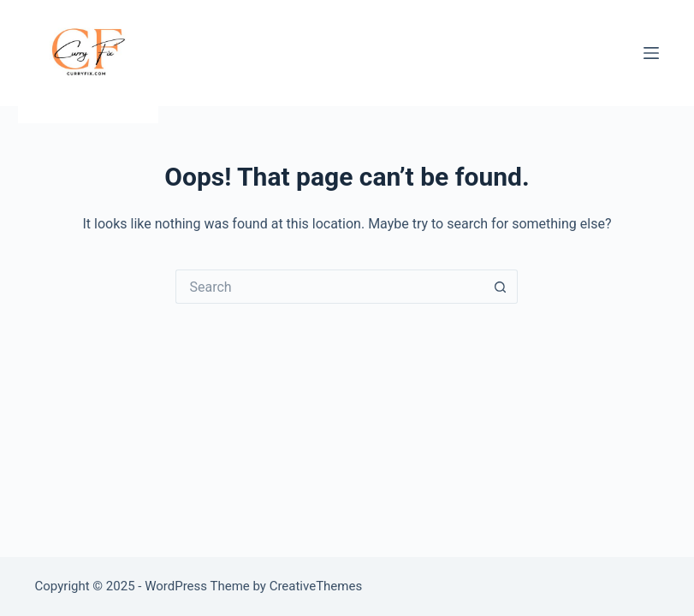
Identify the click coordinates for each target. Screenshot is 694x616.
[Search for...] (329, 287)
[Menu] (651, 53)
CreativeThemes (316, 586)
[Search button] (501, 287)
